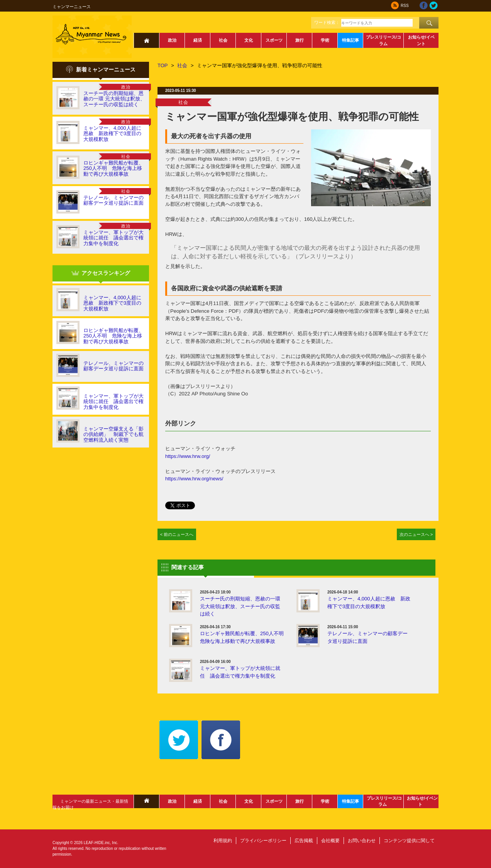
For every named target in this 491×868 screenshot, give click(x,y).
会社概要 (330, 841)
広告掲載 (304, 841)
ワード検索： (327, 22)
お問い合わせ (362, 841)
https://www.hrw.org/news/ (194, 479)
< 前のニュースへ (177, 534)
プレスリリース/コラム (383, 40)
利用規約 (223, 841)
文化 (249, 40)
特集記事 (350, 40)
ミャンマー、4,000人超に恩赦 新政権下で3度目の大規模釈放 (112, 134)
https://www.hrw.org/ (188, 456)
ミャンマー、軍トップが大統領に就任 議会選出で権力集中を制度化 (113, 238)
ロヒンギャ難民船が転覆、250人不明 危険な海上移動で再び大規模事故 (113, 168)
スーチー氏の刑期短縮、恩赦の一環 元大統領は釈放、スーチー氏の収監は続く (114, 99)
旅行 (300, 40)
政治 (172, 40)
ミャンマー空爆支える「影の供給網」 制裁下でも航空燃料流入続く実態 (113, 434)
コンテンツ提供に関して (409, 841)
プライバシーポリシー (263, 841)
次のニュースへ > (416, 534)
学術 (325, 40)
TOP (163, 65)
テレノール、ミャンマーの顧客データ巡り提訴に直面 (113, 200)
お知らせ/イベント (421, 40)
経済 (198, 40)
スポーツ (274, 40)
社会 (223, 40)
